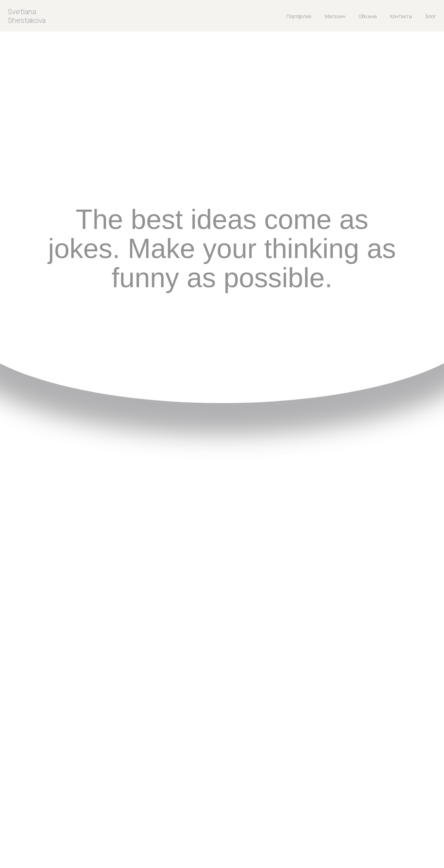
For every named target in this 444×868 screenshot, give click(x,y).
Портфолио (299, 16)
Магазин (335, 16)
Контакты (401, 16)
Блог (431, 16)
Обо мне (368, 16)
